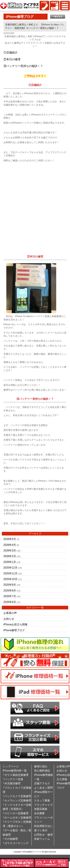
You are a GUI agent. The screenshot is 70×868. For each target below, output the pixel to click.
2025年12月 (10, 568)
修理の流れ (41, 766)
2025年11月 (10, 573)
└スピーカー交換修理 (16, 813)
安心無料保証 (42, 771)
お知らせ (9, 619)
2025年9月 (10, 585)
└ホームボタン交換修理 (17, 818)
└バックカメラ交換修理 (17, 796)
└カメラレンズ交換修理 (17, 800)
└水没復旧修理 (12, 783)
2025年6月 (10, 602)
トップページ (11, 766)
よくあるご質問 (43, 788)
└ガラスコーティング (16, 843)
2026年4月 (10, 545)
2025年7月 (10, 596)
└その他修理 (10, 839)
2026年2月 (10, 556)
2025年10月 (10, 579)
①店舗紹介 (11, 53)
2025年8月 (10, 591)
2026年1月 (10, 562)
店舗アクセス (42, 783)
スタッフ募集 (42, 800)
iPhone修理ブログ (14, 630)
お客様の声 (10, 613)
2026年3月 (10, 551)
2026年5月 (10, 539)
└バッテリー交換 (13, 779)
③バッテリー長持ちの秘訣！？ (23, 66)
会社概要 (39, 813)
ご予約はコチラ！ (35, 76)
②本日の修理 (12, 59)
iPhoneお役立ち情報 (16, 624)
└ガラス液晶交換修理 (16, 775)
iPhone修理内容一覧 (15, 771)
